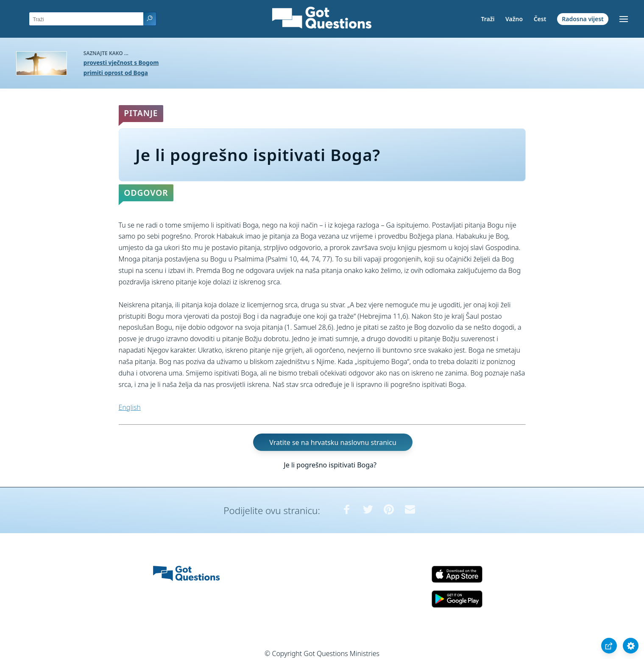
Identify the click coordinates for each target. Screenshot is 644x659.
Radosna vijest (583, 19)
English (130, 407)
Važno (514, 19)
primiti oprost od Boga (116, 73)
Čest (540, 19)
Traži (488, 19)
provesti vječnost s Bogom (121, 63)
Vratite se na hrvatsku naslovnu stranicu (333, 442)
